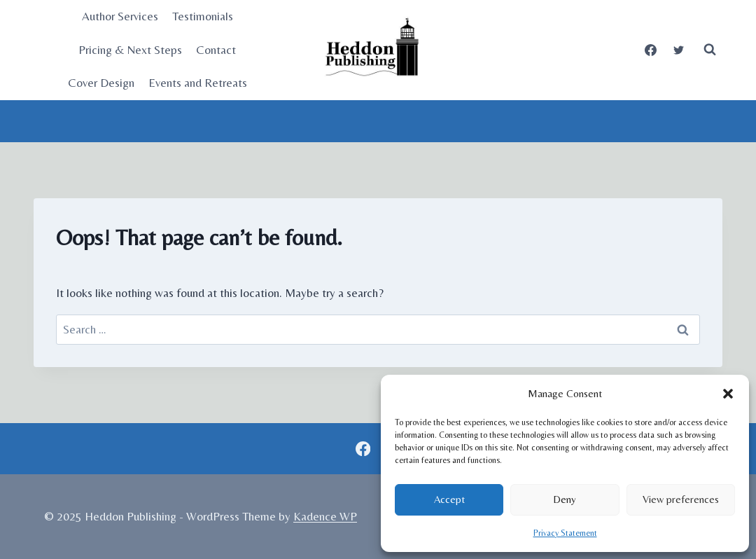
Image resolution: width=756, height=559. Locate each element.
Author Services (120, 16)
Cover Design (101, 83)
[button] (728, 394)
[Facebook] (651, 50)
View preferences (681, 499)
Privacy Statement (565, 533)
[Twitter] (678, 50)
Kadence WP (325, 516)
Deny (565, 499)
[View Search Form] (710, 50)
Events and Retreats (198, 83)
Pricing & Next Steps (130, 50)
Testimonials (203, 16)
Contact (216, 50)
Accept (449, 499)
